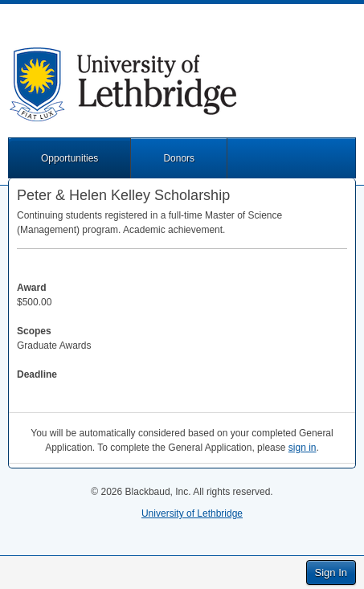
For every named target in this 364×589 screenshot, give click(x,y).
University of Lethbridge (192, 513)
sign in (303, 448)
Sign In (331, 573)
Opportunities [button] (70, 158)
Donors (179, 158)
